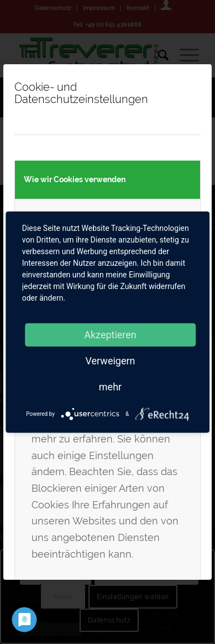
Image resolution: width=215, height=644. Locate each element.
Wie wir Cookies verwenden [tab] (75, 179)
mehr (110, 386)
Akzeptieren (110, 334)
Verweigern (110, 360)
